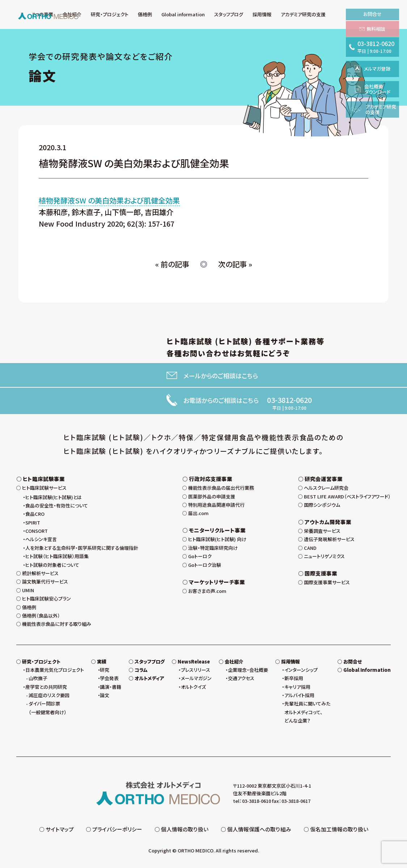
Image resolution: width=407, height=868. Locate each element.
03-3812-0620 (289, 400)
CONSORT (37, 531)
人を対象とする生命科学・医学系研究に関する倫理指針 (82, 548)
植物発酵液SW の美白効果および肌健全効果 (109, 200)
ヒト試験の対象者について (52, 565)
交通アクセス (241, 678)
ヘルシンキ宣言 (41, 539)
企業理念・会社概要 (248, 670)
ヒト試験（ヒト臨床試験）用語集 (57, 556)
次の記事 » (235, 264)
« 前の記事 (172, 264)
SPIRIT (33, 523)
